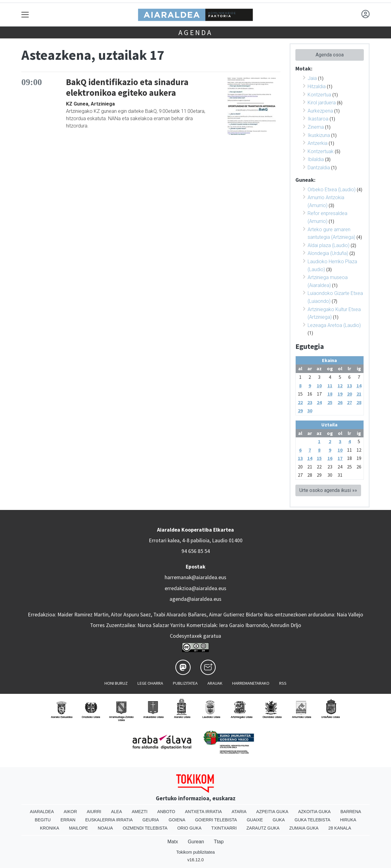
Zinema (316, 127)
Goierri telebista (216, 820)
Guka (279, 820)
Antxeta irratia (204, 812)
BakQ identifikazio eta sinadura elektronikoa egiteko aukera (127, 87)
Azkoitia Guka (314, 812)
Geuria (151, 820)
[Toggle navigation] (25, 14)
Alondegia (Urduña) (328, 253)
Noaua (105, 828)
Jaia (312, 78)
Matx (173, 842)
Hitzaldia (317, 86)
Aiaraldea (42, 812)
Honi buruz (116, 683)
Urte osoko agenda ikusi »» (328, 490)
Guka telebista (312, 820)
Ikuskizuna (319, 135)
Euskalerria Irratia (109, 820)
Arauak (215, 683)
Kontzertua (319, 95)
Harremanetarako (251, 683)
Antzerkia (318, 143)
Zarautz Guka (263, 828)
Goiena (177, 820)
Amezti (139, 812)
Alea (116, 812)
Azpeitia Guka (272, 812)
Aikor (70, 812)
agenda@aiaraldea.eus (195, 599)
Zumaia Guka (304, 828)
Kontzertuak (321, 151)
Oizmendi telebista (145, 828)
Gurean (196, 842)
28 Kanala (340, 828)
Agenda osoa (330, 55)
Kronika (50, 828)
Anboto (166, 812)
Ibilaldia (316, 159)
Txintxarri (224, 828)
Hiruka (348, 820)
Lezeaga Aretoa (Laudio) (334, 325)
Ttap (219, 842)
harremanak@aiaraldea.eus (195, 577)
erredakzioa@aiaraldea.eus (195, 588)
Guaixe (255, 820)
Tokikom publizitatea (195, 852)
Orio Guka (189, 828)
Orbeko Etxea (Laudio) (332, 190)
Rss (283, 683)
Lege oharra (150, 683)
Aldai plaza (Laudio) (329, 245)
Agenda (195, 32)
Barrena (351, 812)
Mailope (79, 828)
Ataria (239, 812)
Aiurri (94, 812)
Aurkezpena (320, 111)
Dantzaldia (319, 168)
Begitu (43, 820)
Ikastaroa (318, 119)
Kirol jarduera (322, 103)
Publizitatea (185, 683)
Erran (68, 820)
